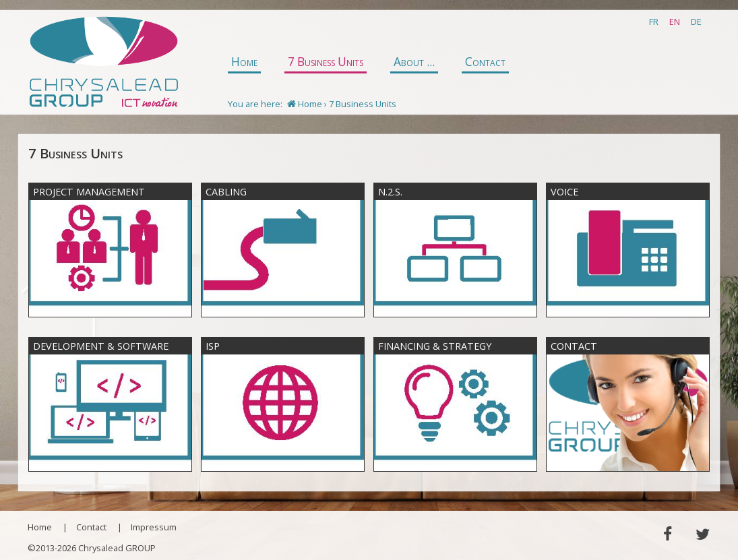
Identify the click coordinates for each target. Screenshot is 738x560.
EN (675, 22)
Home (244, 62)
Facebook (667, 534)
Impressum (154, 527)
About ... (414, 62)
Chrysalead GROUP (103, 63)
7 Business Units (326, 62)
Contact (485, 62)
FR (654, 22)
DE (696, 22)
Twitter (703, 534)
